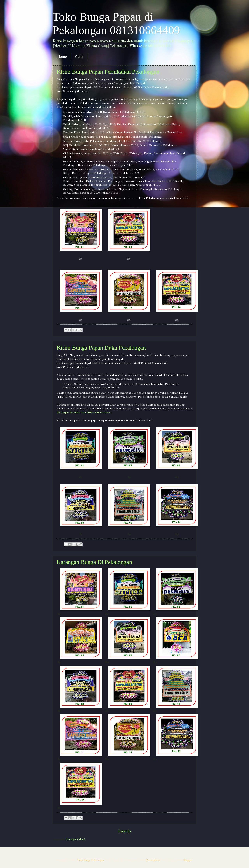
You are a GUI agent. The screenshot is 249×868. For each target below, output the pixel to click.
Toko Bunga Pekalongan (91, 860)
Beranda (125, 831)
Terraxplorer (153, 860)
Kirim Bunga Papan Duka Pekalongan (101, 347)
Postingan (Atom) (75, 839)
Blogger (188, 860)
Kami (79, 56)
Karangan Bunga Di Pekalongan (94, 562)
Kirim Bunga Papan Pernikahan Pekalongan (108, 72)
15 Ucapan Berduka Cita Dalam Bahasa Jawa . (84, 413)
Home (62, 56)
